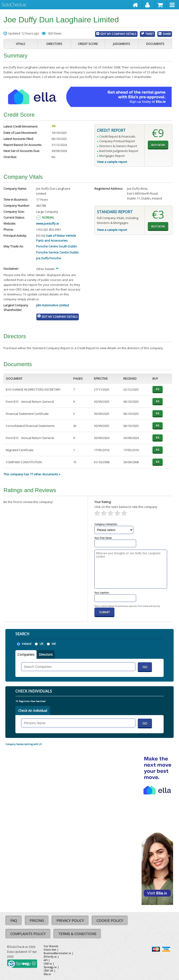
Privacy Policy (70, 920)
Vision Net (50, 950)
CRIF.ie (48, 964)
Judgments (122, 44)
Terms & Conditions (77, 934)
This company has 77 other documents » (32, 474)
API (46, 960)
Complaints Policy (28, 934)
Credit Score (88, 44)
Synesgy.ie (50, 967)
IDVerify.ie (50, 957)
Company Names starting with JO (24, 744)
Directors (54, 44)
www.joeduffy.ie (48, 223)
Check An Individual (33, 711)
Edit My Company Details (118, 34)
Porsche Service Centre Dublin (57, 252)
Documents (155, 44)
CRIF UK (48, 971)
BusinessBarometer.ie (57, 953)
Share (167, 34)
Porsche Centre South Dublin (57, 246)
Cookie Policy (110, 920)
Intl (54, 644)
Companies (26, 654)
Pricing (37, 920)
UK (41, 644)
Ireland (27, 644)
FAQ (14, 920)
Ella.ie (47, 974)
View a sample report (112, 162)
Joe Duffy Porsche (49, 258)
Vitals (21, 44)
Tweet (150, 34)
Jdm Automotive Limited (52, 305)
